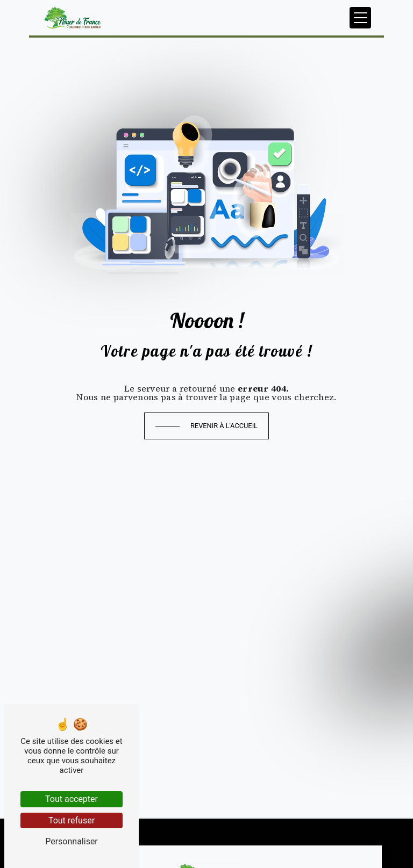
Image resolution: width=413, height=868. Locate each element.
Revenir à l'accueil (224, 426)
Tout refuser (72, 820)
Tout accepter (72, 799)
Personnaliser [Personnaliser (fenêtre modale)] (72, 841)
